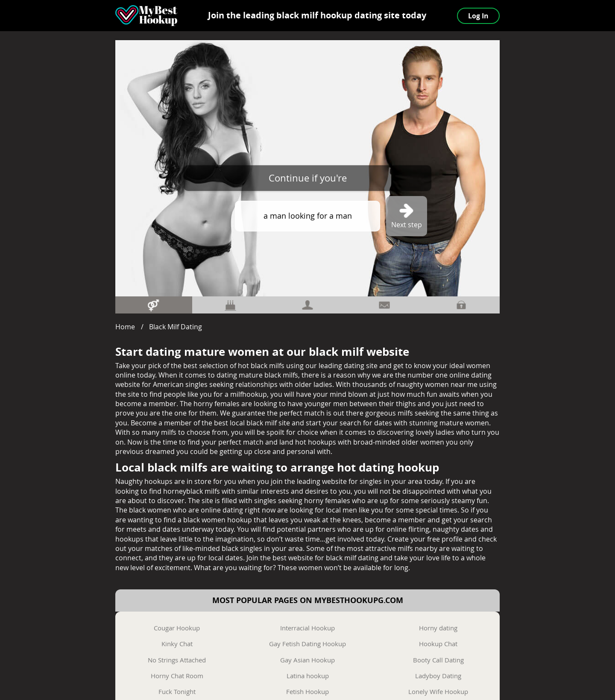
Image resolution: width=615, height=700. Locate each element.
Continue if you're (308, 178)
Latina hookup (308, 676)
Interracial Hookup (307, 628)
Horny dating (438, 628)
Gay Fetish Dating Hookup (307, 644)
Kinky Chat (177, 644)
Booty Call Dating (438, 660)
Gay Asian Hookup (307, 660)
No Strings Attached (177, 660)
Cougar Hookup (177, 628)
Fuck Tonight (177, 691)
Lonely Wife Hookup (438, 691)
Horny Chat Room (177, 676)
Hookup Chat (438, 644)
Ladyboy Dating (438, 676)
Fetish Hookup (307, 691)
